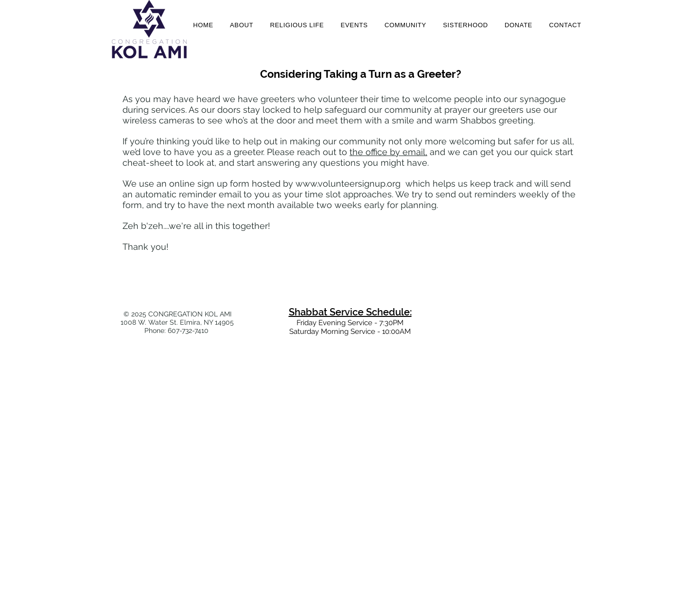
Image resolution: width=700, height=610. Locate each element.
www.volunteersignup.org (348, 183)
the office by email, (388, 152)
